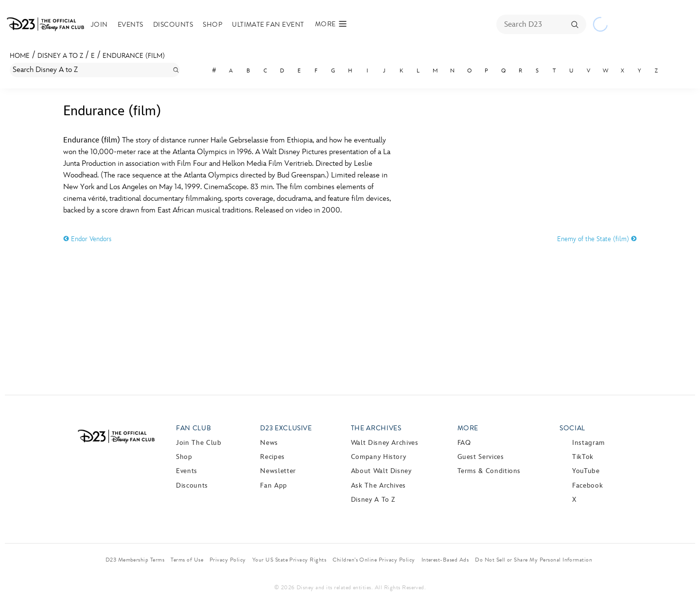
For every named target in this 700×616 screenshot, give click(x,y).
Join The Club (199, 443)
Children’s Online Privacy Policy (374, 560)
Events (131, 25)
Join (99, 25)
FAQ (464, 443)
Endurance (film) (134, 56)
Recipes (272, 457)
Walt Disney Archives (385, 443)
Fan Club (193, 428)
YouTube (586, 471)
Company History (379, 457)
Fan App (273, 485)
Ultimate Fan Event (268, 25)
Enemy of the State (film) (597, 239)
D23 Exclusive (286, 428)
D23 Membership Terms (135, 560)
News (269, 443)
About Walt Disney (381, 471)
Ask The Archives (378, 485)
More (468, 428)
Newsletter (278, 471)
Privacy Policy (228, 560)
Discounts (173, 25)
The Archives (376, 428)
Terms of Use (187, 560)
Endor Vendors (87, 239)
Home (20, 56)
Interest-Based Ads (445, 560)
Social (572, 428)
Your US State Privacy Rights (289, 560)
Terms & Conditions (489, 471)
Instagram (588, 443)
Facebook (587, 485)
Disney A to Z (60, 56)
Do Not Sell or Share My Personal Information (534, 560)
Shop (212, 25)
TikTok (583, 457)
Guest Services (481, 457)
